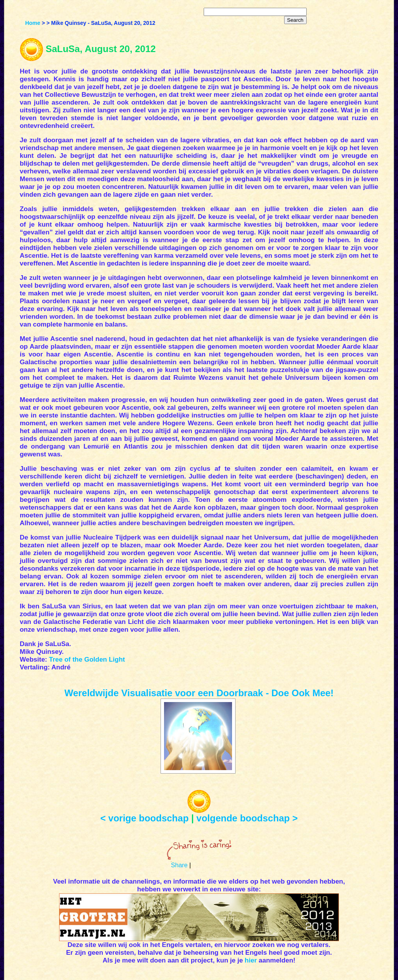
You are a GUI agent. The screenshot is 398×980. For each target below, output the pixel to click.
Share (179, 865)
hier (251, 960)
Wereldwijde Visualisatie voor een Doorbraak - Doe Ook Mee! (199, 693)
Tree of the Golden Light (87, 659)
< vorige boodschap (144, 818)
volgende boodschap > (247, 818)
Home (33, 23)
